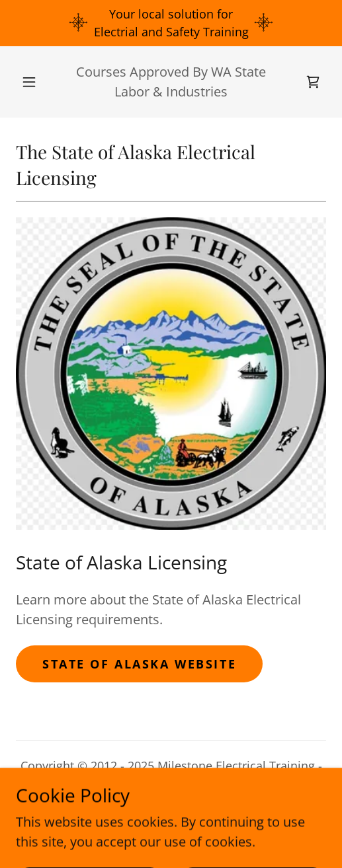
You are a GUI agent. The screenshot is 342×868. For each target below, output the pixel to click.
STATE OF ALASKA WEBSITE (139, 664)
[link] (313, 82)
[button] (30, 82)
